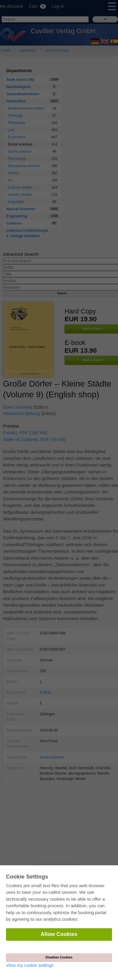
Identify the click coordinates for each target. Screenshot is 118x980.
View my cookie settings (30, 965)
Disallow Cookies (59, 957)
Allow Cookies (59, 934)
